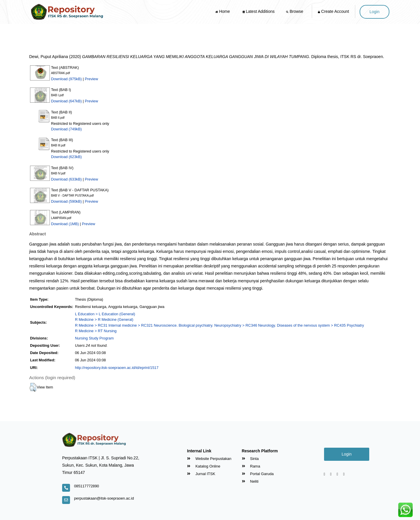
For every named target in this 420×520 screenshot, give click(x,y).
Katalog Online (204, 466)
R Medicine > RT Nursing (96, 331)
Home (223, 11)
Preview (92, 79)
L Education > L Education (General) (105, 314)
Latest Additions (259, 11)
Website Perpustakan (209, 459)
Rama (251, 466)
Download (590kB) (66, 201)
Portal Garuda (258, 474)
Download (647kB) (66, 101)
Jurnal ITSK (201, 474)
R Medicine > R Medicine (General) (104, 319)
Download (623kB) (66, 157)
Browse (295, 11)
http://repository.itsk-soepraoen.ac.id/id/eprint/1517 (117, 368)
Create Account (334, 11)
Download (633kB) (66, 179)
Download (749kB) (66, 129)
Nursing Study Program (94, 338)
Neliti (250, 481)
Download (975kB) (66, 79)
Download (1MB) (65, 224)
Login (374, 12)
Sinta (250, 459)
